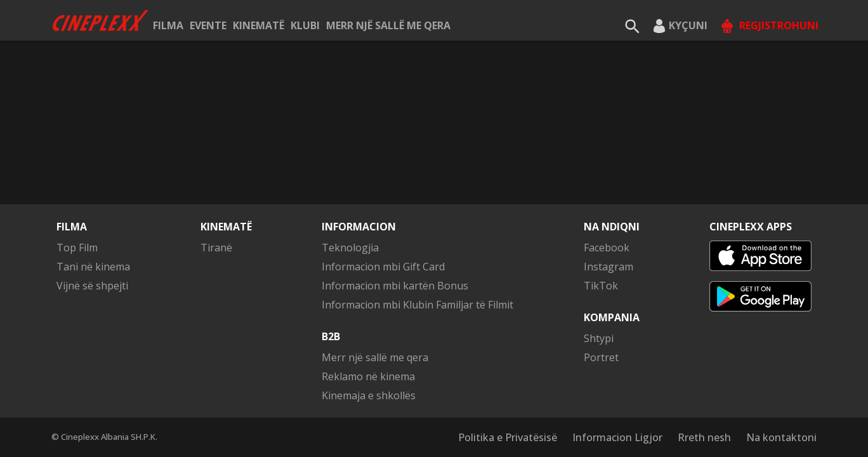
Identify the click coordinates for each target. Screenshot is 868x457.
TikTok (601, 286)
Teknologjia (350, 248)
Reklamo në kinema (368, 376)
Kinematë (259, 25)
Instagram (608, 267)
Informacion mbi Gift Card (383, 267)
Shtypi (599, 338)
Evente (208, 25)
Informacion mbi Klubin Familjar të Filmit (418, 305)
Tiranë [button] (216, 248)
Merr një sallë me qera (388, 25)
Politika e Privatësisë (508, 437)
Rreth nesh (704, 437)
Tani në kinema (93, 267)
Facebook (607, 248)
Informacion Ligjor (617, 437)
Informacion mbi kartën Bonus (395, 286)
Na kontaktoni (781, 437)
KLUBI (305, 25)
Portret (601, 357)
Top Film (77, 248)
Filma (168, 25)
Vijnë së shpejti (92, 286)
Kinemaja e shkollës (369, 395)
